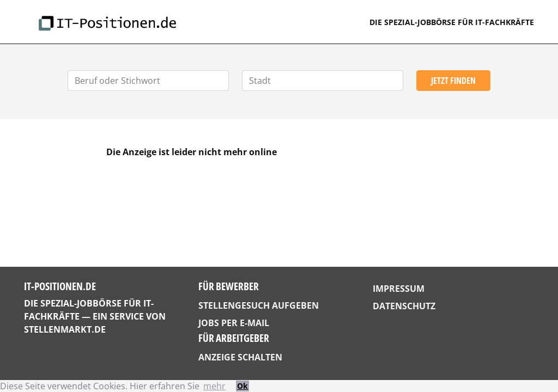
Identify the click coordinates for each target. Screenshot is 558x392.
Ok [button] (242, 386)
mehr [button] (214, 386)
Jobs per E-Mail (234, 323)
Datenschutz (404, 306)
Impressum (399, 289)
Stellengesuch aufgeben (259, 305)
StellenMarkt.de (65, 329)
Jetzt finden (453, 81)
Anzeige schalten (240, 357)
